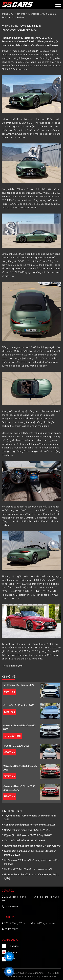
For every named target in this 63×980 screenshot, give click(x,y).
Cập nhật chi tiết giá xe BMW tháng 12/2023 (28, 835)
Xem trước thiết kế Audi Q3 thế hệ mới (25, 841)
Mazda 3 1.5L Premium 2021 (19, 705)
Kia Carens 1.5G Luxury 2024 (18, 685)
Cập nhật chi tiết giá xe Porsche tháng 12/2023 (29, 825)
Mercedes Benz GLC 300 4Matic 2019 (20, 768)
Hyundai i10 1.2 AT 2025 (16, 746)
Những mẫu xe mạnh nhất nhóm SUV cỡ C (27, 830)
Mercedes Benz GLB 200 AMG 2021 (19, 727)
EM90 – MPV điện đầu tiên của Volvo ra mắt (28, 869)
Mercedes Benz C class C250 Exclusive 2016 (19, 788)
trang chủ (7, 14)
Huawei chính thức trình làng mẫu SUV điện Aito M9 (32, 846)
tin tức (21, 14)
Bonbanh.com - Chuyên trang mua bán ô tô (32, 976)
